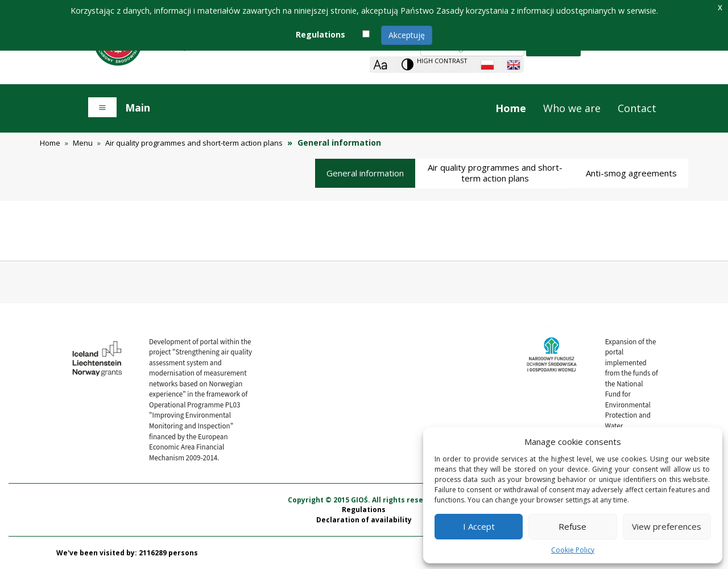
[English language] (514, 65)
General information (365, 173)
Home (511, 108)
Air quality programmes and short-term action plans (194, 143)
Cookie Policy (573, 550)
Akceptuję (407, 35)
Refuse (572, 526)
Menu (83, 143)
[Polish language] (487, 65)
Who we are (572, 108)
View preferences (667, 526)
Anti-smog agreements (631, 173)
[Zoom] (380, 65)
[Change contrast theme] (434, 65)
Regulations (364, 510)
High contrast (442, 61)
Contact (637, 108)
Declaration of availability (364, 520)
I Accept (479, 526)
